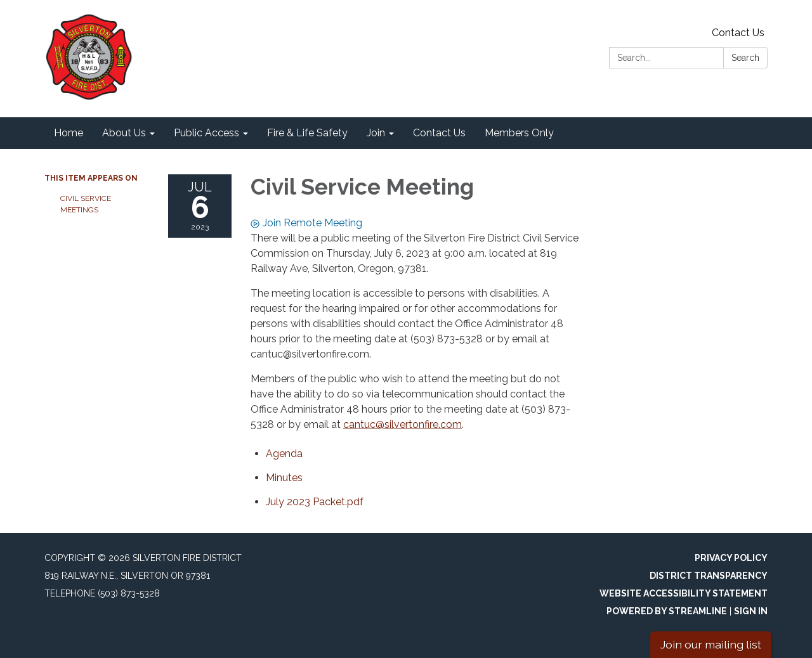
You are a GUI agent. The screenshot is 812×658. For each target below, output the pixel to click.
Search (745, 58)
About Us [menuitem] (124, 133)
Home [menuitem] (69, 133)
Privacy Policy (731, 558)
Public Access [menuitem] (206, 133)
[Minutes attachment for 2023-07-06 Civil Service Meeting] (284, 478)
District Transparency (709, 576)
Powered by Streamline (667, 611)
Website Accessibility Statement (684, 593)
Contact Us (738, 33)
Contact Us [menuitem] (439, 133)
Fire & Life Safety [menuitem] (307, 133)
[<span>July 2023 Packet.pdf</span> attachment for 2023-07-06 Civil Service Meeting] (315, 502)
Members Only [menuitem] (519, 133)
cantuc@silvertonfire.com (403, 424)
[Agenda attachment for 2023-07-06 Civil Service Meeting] (284, 454)
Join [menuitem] (376, 133)
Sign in (751, 611)
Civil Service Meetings (86, 204)
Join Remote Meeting (306, 223)
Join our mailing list (711, 644)
